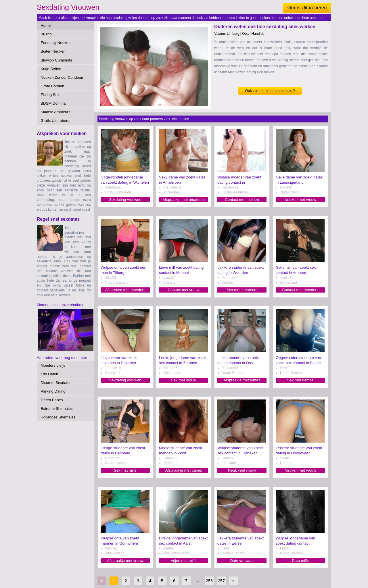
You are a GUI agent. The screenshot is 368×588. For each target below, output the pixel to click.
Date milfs (300, 561)
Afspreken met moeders (125, 290)
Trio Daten (49, 374)
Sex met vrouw (184, 380)
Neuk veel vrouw (242, 470)
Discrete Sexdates (56, 383)
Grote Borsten (52, 86)
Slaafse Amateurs (55, 112)
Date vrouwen (242, 561)
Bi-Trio (46, 34)
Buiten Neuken (53, 51)
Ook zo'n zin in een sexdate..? (270, 91)
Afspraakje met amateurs (184, 200)
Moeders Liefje (53, 365)
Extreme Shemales (56, 409)
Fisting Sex (50, 95)
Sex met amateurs (242, 290)
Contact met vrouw (184, 290)
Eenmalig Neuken (55, 43)
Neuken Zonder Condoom (62, 77)
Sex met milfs (125, 470)
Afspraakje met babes (242, 380)
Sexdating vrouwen (125, 200)
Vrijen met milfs (184, 561)
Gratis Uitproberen (307, 8)
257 (221, 581)
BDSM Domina (53, 103)
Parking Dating (53, 391)
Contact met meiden (242, 200)
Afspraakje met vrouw (125, 561)
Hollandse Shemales (58, 417)
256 (209, 581)
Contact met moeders (300, 290)
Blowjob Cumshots (56, 60)
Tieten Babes (52, 400)
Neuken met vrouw (300, 200)
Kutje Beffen (51, 69)
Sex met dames (300, 380)
